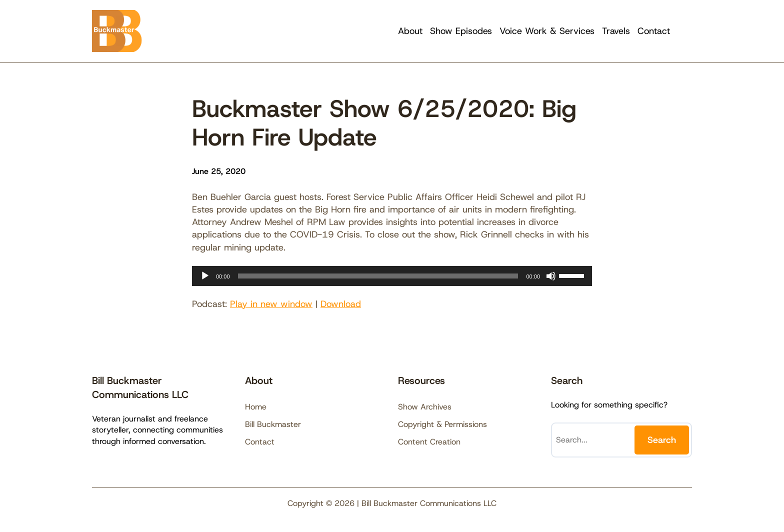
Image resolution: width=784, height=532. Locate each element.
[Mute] (551, 276)
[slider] (378, 276)
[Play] (205, 276)
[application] (392, 276)
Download (341, 304)
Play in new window (271, 304)
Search (662, 440)
